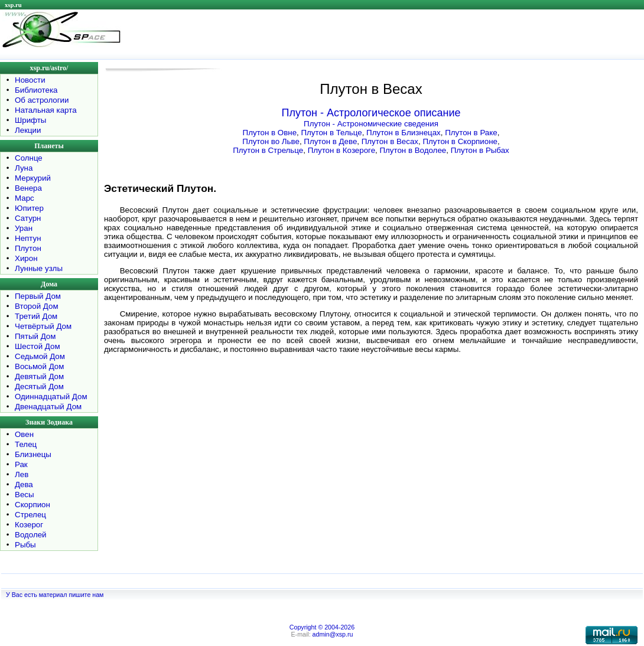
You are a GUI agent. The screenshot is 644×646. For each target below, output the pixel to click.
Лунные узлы (39, 268)
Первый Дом (38, 296)
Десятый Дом (39, 386)
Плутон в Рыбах (480, 150)
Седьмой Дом (40, 356)
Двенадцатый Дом (48, 407)
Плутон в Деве (330, 141)
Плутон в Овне (270, 133)
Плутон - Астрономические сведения (371, 124)
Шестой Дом (38, 346)
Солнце (29, 158)
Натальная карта (46, 110)
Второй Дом (37, 306)
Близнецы (33, 454)
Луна (24, 168)
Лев (22, 474)
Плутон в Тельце (331, 133)
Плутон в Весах (390, 141)
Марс (25, 198)
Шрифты (30, 120)
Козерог (29, 525)
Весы (25, 495)
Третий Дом (36, 316)
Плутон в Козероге (341, 150)
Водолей (31, 535)
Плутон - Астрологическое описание (371, 113)
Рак (21, 464)
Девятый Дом (39, 376)
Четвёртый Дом (43, 326)
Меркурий (33, 178)
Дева (24, 484)
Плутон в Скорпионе (460, 141)
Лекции (28, 130)
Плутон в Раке (471, 133)
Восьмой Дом (39, 366)
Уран (24, 228)
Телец (26, 444)
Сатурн (28, 218)
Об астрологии (42, 100)
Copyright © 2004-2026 (322, 627)
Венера (28, 188)
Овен (24, 434)
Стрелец (30, 515)
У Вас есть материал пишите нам (55, 595)
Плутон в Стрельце (268, 150)
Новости (30, 80)
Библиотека (36, 90)
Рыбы (25, 545)
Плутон (28, 248)
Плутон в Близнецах (404, 133)
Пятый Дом (35, 336)
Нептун (28, 238)
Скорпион (32, 505)
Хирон (26, 258)
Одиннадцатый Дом (51, 397)
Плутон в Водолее (413, 150)
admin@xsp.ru (333, 634)
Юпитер (29, 208)
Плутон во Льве (271, 141)
